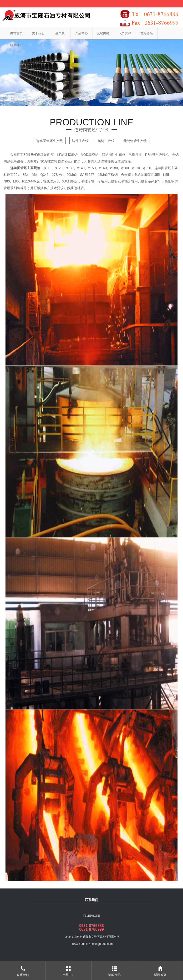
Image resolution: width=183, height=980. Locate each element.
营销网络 (103, 33)
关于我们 (38, 33)
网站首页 (16, 33)
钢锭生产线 (106, 141)
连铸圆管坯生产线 (50, 141)
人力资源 (125, 33)
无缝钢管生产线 (135, 141)
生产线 (60, 33)
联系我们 (16, 45)
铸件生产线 (80, 141)
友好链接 (147, 33)
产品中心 (81, 33)
